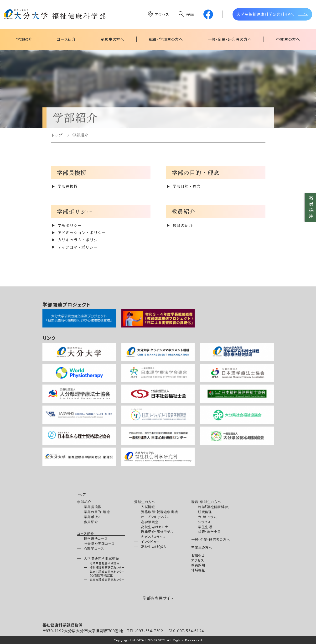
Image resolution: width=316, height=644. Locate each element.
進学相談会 (150, 522)
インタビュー (150, 542)
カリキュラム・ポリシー (80, 240)
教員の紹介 (183, 225)
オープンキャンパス (155, 517)
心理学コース (94, 549)
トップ (57, 135)
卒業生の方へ (202, 547)
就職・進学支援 (209, 532)
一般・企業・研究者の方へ (210, 539)
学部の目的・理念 (97, 512)
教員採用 (311, 207)
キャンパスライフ (153, 537)
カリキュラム (207, 517)
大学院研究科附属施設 (101, 558)
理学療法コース (96, 538)
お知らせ (198, 555)
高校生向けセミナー (156, 527)
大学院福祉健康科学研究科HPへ (265, 14)
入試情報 (148, 507)
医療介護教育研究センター (107, 579)
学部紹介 (80, 135)
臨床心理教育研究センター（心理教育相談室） (107, 573)
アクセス (162, 14)
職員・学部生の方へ (206, 502)
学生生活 (205, 527)
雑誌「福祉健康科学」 (214, 507)
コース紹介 (86, 534)
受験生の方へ (145, 502)
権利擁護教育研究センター (107, 567)
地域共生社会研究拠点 (105, 563)
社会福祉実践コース (99, 544)
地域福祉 (198, 570)
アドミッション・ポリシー (82, 232)
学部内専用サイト (158, 598)
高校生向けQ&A (153, 547)
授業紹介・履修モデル (157, 532)
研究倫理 (205, 512)
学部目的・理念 (187, 186)
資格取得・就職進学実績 (159, 512)
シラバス (204, 522)
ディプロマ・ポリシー (78, 247)
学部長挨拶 (68, 186)
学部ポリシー (70, 225)
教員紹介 (91, 522)
